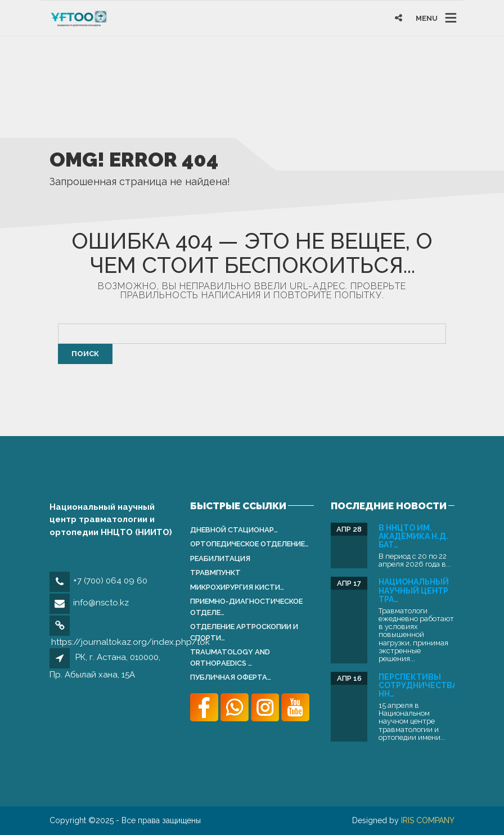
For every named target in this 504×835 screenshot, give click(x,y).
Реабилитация (220, 558)
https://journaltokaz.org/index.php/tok (130, 642)
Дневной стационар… (234, 530)
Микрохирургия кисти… (237, 587)
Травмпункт (215, 573)
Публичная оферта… (231, 677)
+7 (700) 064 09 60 (110, 581)
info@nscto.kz (101, 603)
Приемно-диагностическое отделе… (246, 607)
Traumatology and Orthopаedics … (230, 657)
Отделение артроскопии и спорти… (244, 632)
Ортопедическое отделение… (249, 544)
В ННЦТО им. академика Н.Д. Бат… (413, 537)
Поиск (85, 354)
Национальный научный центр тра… (414, 591)
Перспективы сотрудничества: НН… (419, 686)
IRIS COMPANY (428, 820)
